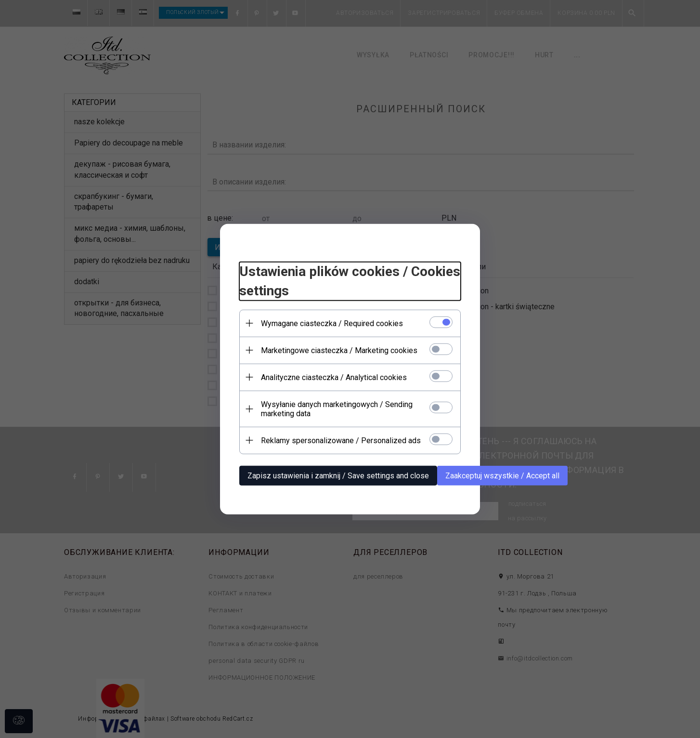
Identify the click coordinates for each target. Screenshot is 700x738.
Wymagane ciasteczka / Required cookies (332, 323)
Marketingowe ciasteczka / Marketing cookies (339, 350)
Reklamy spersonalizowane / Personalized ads (341, 440)
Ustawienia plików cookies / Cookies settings (350, 281)
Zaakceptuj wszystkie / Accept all (502, 475)
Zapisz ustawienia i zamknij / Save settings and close (338, 475)
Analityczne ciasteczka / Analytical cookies (334, 377)
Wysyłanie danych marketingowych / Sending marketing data (337, 409)
